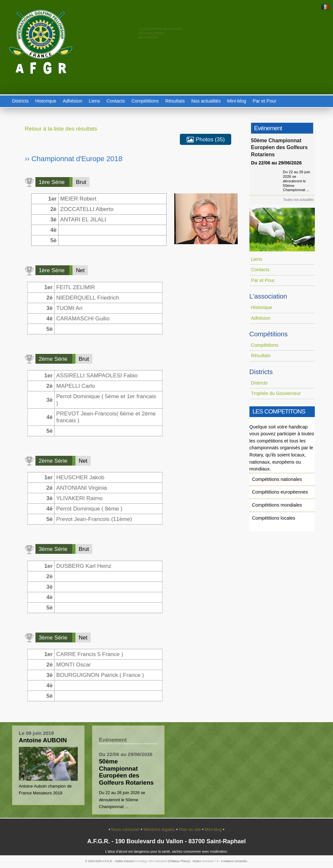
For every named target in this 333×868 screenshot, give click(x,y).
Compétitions (145, 101)
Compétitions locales (274, 518)
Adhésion (73, 101)
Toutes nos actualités (299, 200)
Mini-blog (237, 101)
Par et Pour (265, 101)
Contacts (116, 101)
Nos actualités (206, 101)
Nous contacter (126, 829)
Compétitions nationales (277, 479)
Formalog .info (144, 861)
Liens (94, 101)
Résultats (175, 101)
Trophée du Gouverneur (276, 393)
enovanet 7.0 (210, 861)
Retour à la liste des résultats (61, 129)
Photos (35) (206, 140)
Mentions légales (160, 829)
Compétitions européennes (280, 492)
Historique (46, 101)
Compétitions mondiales (277, 505)
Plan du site (190, 829)
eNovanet (161, 861)
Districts (20, 101)
